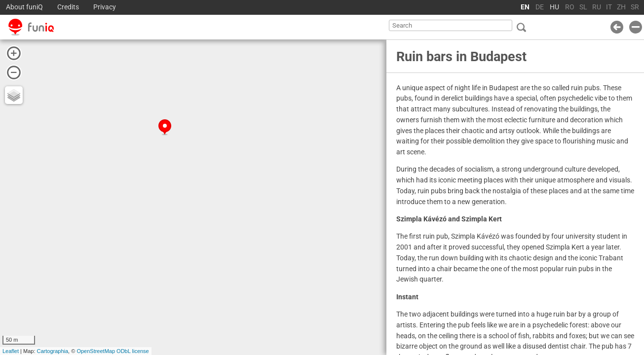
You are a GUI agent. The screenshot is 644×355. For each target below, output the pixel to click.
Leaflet (11, 351)
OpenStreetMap (96, 351)
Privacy (105, 7)
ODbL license (133, 351)
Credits (68, 7)
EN (525, 7)
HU (554, 7)
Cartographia (53, 351)
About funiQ (24, 7)
